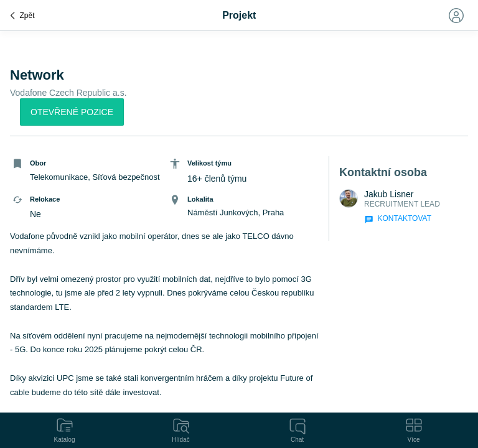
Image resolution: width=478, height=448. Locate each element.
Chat (298, 429)
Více (414, 429)
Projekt (239, 15)
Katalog (65, 429)
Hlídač (181, 429)
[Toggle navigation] (456, 16)
